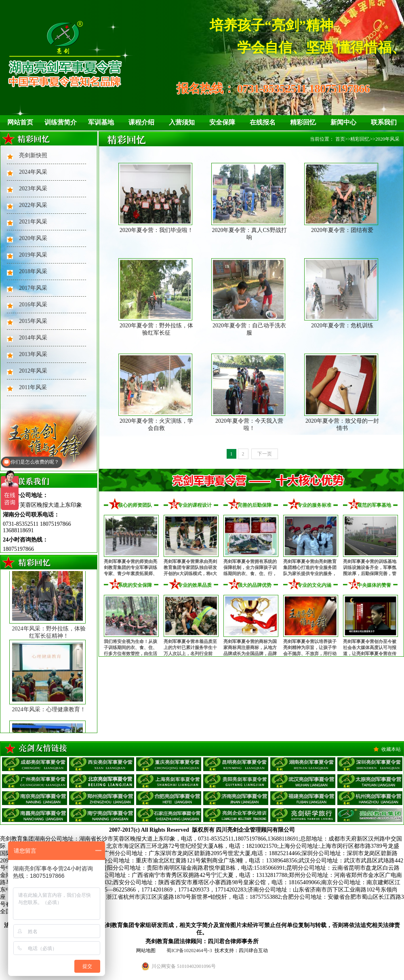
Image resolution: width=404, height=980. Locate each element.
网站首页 (20, 122)
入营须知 (182, 122)
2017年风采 (33, 288)
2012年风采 (33, 371)
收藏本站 (391, 749)
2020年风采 (33, 238)
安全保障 (222, 122)
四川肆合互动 (253, 950)
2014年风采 (33, 338)
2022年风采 (33, 205)
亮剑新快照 (33, 155)
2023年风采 (33, 189)
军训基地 (101, 122)
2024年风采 (33, 172)
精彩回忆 (303, 122)
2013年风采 (33, 354)
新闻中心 (343, 122)
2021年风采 (33, 222)
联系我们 (384, 122)
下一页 (265, 454)
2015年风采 (33, 321)
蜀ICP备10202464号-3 (189, 950)
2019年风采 (33, 255)
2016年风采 (33, 305)
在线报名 (263, 122)
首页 (340, 139)
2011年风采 (33, 387)
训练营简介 (61, 122)
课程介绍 (141, 122)
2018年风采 (33, 271)
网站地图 (146, 950)
